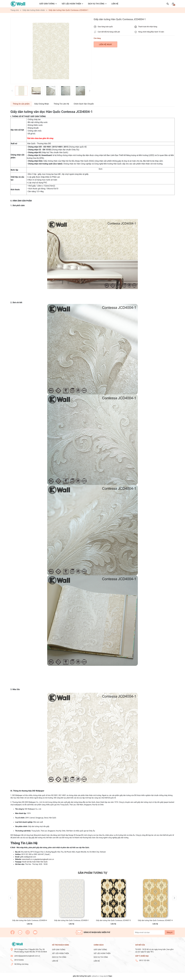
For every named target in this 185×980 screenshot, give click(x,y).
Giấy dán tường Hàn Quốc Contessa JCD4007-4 (155, 920)
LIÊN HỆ (115, 4)
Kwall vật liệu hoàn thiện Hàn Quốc (35, 862)
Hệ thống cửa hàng (21, 964)
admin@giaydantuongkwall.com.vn (27, 956)
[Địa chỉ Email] (154, 932)
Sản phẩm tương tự (92, 873)
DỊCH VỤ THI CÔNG (96, 4)
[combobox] (101, 189)
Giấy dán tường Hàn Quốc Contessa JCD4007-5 (113, 920)
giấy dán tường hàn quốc (82, 976)
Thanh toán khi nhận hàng (148, 27)
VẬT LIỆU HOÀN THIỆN (71, 4)
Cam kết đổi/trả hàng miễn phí (109, 32)
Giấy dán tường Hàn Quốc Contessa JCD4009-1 (71, 920)
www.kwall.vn (27, 859)
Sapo (110, 976)
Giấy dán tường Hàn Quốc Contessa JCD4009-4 (30, 920)
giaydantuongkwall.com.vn (44, 859)
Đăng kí (170, 932)
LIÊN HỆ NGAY (105, 44)
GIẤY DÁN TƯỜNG (47, 4)
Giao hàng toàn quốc (105, 27)
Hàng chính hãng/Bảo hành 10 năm (151, 32)
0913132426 (19, 960)
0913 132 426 (144, 960)
